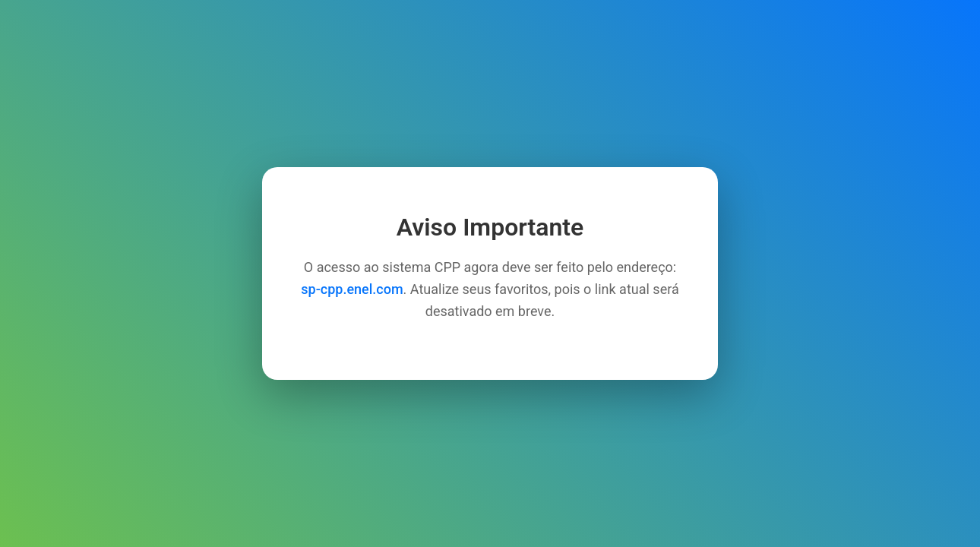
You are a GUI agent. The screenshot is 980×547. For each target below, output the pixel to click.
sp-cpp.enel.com (352, 289)
